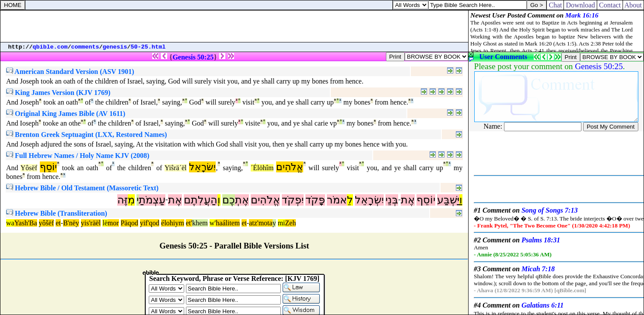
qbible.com (50, 47)
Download (580, 5)
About (633, 5)
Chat (555, 5)
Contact (610, 5)
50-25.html (148, 47)
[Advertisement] (234, 26)
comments (85, 47)
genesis (115, 47)
